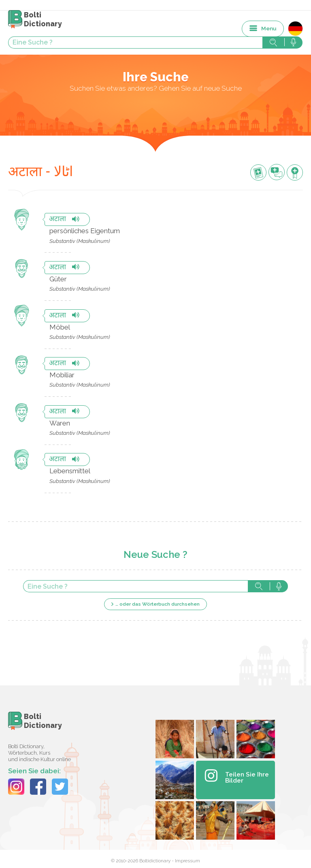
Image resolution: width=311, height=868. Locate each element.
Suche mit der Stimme (279, 586)
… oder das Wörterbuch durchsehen (158, 604)
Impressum (187, 861)
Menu (269, 28)
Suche (259, 586)
